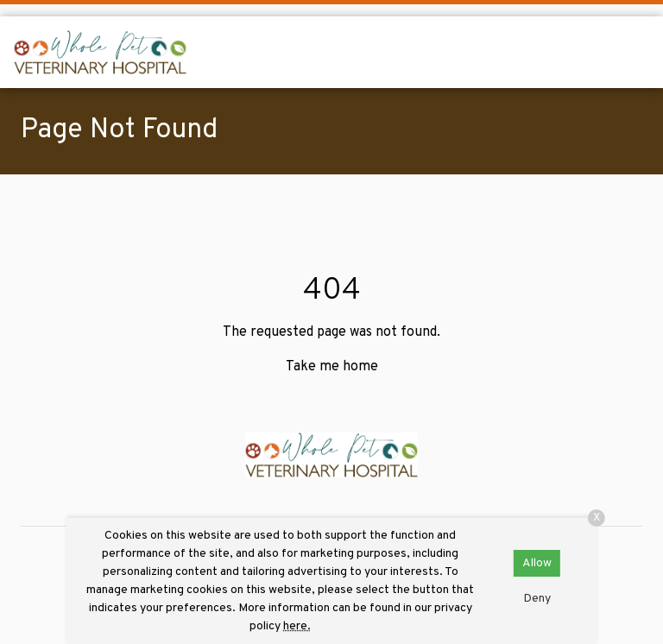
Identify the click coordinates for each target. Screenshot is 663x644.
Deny (537, 599)
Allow (537, 563)
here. (297, 626)
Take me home (332, 367)
